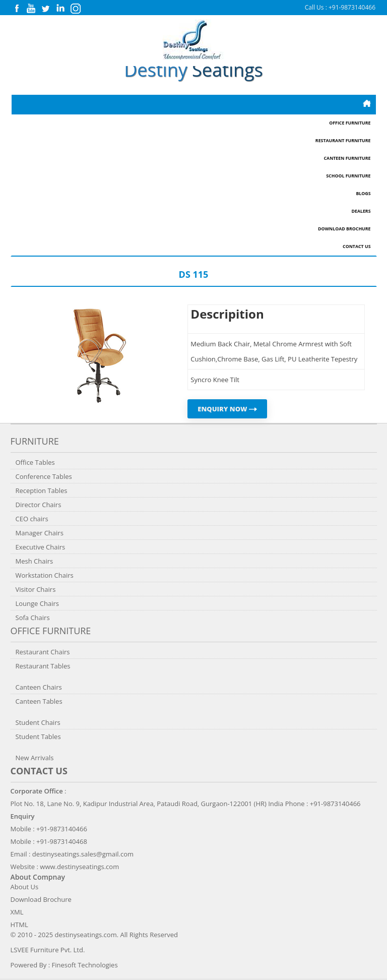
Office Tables (35, 462)
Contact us (39, 771)
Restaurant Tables (43, 666)
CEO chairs (32, 519)
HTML (19, 925)
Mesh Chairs (35, 561)
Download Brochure (344, 229)
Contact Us (357, 247)
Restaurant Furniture (343, 141)
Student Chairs (38, 722)
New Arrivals (35, 758)
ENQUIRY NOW (227, 409)
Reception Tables (42, 491)
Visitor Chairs (36, 589)
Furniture (35, 441)
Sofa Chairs (33, 618)
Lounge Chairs (37, 603)
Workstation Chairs (45, 575)
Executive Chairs (41, 547)
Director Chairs (39, 505)
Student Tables (38, 737)
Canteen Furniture (347, 158)
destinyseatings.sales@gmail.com (83, 854)
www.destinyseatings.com (79, 867)
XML (17, 912)
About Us (25, 887)
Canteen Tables (39, 701)
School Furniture (348, 176)
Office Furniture (350, 123)
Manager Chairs (40, 533)
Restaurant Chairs (43, 652)
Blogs (363, 194)
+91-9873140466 (352, 7)
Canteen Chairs (39, 687)
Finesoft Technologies (85, 965)
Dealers (361, 211)
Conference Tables (44, 476)
